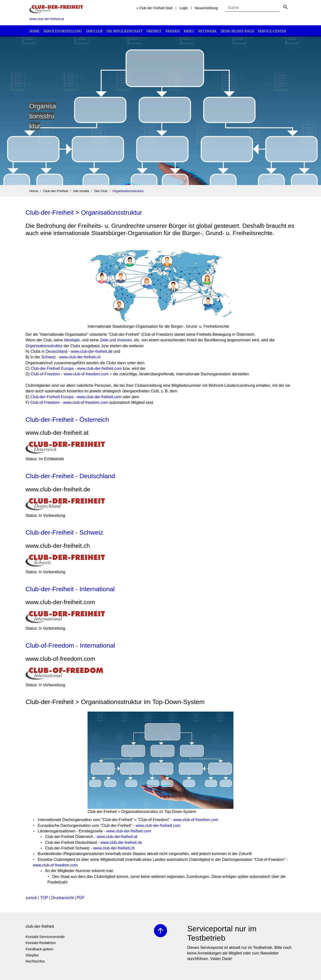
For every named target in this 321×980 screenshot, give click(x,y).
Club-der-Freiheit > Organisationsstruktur (84, 212)
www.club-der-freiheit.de (92, 351)
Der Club (94, 31)
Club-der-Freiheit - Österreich (67, 420)
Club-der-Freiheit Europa (52, 368)
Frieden (173, 31)
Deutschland (57, 351)
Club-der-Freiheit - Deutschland (70, 476)
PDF (81, 898)
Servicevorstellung (63, 31)
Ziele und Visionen (116, 340)
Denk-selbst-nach (237, 31)
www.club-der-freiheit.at (117, 837)
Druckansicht (62, 898)
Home (34, 31)
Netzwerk (207, 31)
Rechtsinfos (35, 961)
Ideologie (72, 340)
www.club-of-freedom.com (86, 374)
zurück (31, 898)
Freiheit (154, 31)
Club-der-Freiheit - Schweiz (64, 532)
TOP (44, 898)
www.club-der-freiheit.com (99, 368)
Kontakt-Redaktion (41, 943)
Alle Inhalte (81, 191)
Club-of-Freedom (45, 374)
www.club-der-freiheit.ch (80, 357)
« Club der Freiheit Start (155, 8)
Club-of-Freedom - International (70, 645)
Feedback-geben (39, 949)
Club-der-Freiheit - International (70, 589)
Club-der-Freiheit (56, 191)
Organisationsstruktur (128, 191)
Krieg (189, 31)
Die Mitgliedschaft (125, 31)
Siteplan (32, 955)
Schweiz (49, 357)
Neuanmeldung (206, 8)
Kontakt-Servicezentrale (45, 937)
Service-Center (272, 31)
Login (184, 8)
